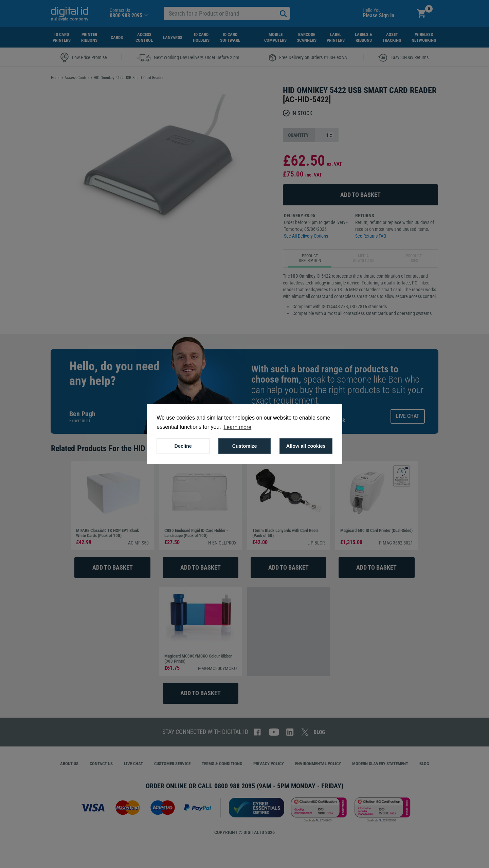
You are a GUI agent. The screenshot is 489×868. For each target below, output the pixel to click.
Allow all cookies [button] (306, 446)
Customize (245, 446)
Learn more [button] (237, 427)
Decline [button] (183, 446)
